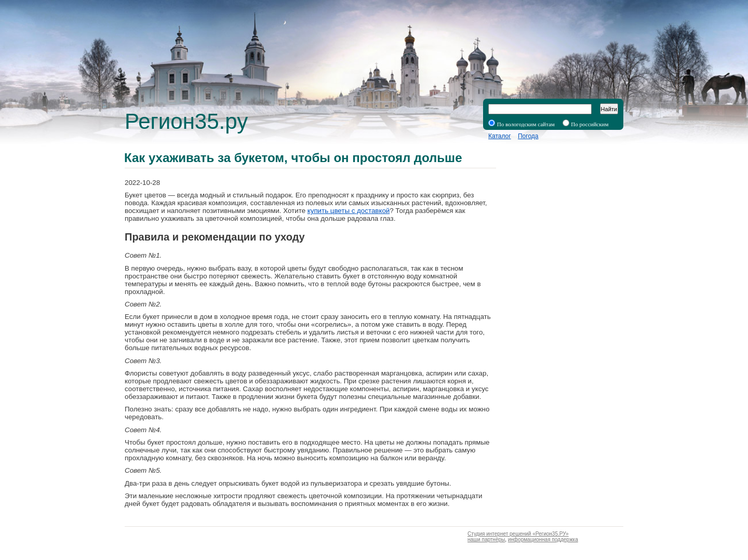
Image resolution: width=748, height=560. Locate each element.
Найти (609, 109)
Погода (528, 136)
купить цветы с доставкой (349, 211)
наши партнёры (486, 539)
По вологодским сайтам (526, 124)
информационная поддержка (543, 539)
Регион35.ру (186, 121)
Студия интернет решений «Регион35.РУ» (518, 534)
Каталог (500, 136)
